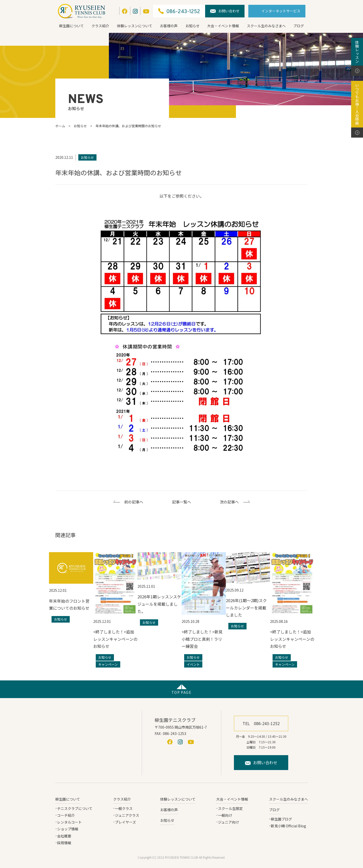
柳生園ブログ (281, 819)
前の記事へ (134, 502)
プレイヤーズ (125, 822)
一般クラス (124, 808)
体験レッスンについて (135, 26)
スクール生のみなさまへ (266, 26)
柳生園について (71, 26)
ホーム (60, 126)
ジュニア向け (228, 822)
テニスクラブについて (75, 808)
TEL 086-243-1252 (261, 723)
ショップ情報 (68, 829)
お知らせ (192, 26)
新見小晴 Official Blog (288, 826)
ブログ (299, 26)
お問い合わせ (225, 11)
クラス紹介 (100, 26)
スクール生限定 (230, 808)
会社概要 (64, 836)
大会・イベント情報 (223, 26)
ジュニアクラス (127, 815)
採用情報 (64, 843)
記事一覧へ (181, 502)
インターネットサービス (281, 11)
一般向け (225, 815)
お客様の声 (169, 26)
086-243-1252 (179, 11)
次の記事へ (229, 502)
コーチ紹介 (66, 815)
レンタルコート (69, 822)
